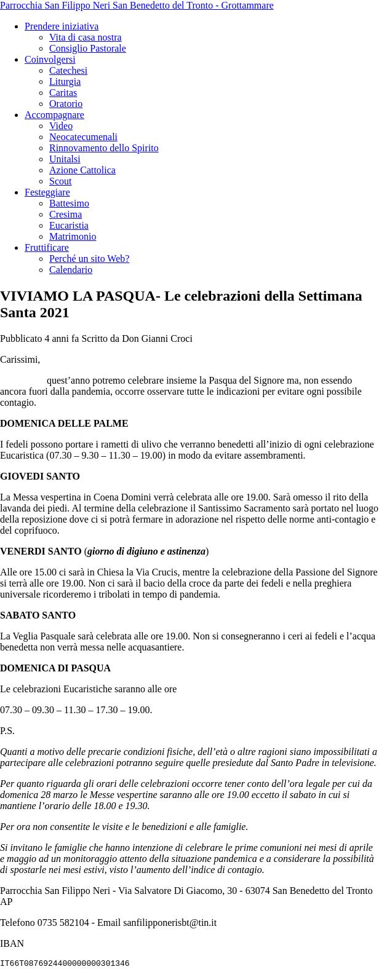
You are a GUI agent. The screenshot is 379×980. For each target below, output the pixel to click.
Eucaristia (69, 225)
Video (61, 126)
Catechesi (68, 70)
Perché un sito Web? (89, 259)
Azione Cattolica (82, 170)
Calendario (71, 270)
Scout (60, 181)
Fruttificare (47, 247)
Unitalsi (65, 159)
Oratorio (66, 104)
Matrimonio (73, 236)
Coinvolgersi (50, 59)
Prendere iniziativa (62, 26)
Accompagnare (54, 115)
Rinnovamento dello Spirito (104, 148)
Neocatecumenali (83, 137)
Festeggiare (47, 192)
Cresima (66, 214)
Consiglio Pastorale (88, 48)
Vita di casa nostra (86, 37)
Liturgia (65, 81)
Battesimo (69, 203)
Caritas (63, 93)
